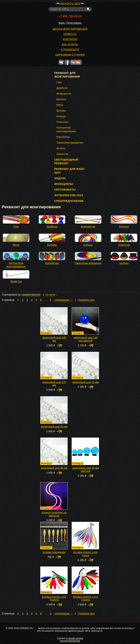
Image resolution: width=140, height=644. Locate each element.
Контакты (70, 39)
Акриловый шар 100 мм (54, 339)
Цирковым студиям (70, 55)
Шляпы (124, 263)
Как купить (70, 44)
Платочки (124, 245)
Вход (62, 23)
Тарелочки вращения (88, 263)
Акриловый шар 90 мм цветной (85, 469)
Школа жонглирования (70, 29)
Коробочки (52, 263)
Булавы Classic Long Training (54, 598)
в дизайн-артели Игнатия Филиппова (72, 640)
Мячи (16, 245)
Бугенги (124, 226)
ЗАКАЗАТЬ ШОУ (70, 3)
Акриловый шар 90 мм (54, 468)
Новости (70, 34)
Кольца (88, 245)
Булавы (52, 245)
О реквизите (70, 50)
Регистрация (74, 23)
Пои (16, 226)
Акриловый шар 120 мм (54, 384)
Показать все (86, 300)
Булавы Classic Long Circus (85, 554)
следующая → (64, 300)
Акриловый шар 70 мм (85, 382)
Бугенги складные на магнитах (54, 514)
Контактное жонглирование (16, 265)
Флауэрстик (88, 226)
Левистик (16, 281)
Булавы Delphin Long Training (85, 598)
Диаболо (52, 226)
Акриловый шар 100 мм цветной (85, 339)
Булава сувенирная (54, 552)
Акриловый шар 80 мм (54, 427)
